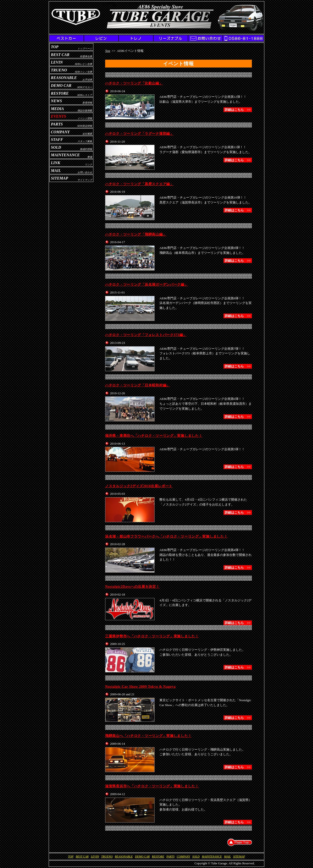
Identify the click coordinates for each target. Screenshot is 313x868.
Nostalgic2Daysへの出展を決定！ (132, 586)
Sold (56, 147)
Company (60, 132)
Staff (57, 140)
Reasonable (64, 78)
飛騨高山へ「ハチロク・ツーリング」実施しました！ (148, 736)
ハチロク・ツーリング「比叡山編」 (134, 83)
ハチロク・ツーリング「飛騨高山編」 (136, 234)
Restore (60, 93)
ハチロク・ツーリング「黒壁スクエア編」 (139, 184)
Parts (57, 124)
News (56, 101)
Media (57, 109)
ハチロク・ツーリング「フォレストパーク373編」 (146, 335)
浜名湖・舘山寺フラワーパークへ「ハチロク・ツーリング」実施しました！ (166, 536)
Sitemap (59, 178)
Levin (57, 62)
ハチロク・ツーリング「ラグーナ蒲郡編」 (139, 134)
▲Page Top (240, 842)
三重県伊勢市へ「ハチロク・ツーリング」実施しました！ (152, 636)
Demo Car (61, 85)
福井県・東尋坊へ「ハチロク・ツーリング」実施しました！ (154, 436)
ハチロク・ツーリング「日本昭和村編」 (138, 385)
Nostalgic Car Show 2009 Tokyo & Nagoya (140, 687)
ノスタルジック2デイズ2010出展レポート (139, 486)
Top (55, 47)
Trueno (59, 70)
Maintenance (65, 155)
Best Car (60, 55)
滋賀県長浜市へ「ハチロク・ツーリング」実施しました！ (152, 786)
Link (56, 163)
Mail (56, 171)
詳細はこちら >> (238, 110)
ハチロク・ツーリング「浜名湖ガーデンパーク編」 (147, 284)
